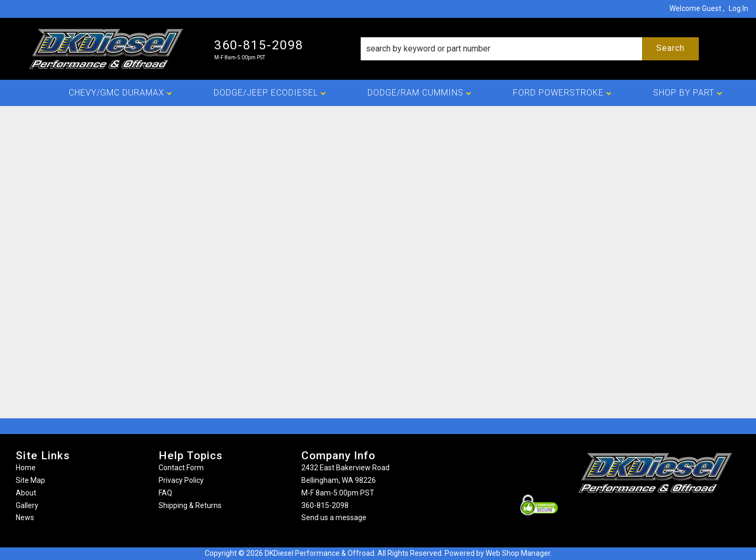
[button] (530, 49)
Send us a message (334, 517)
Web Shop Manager (518, 553)
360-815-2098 (325, 505)
